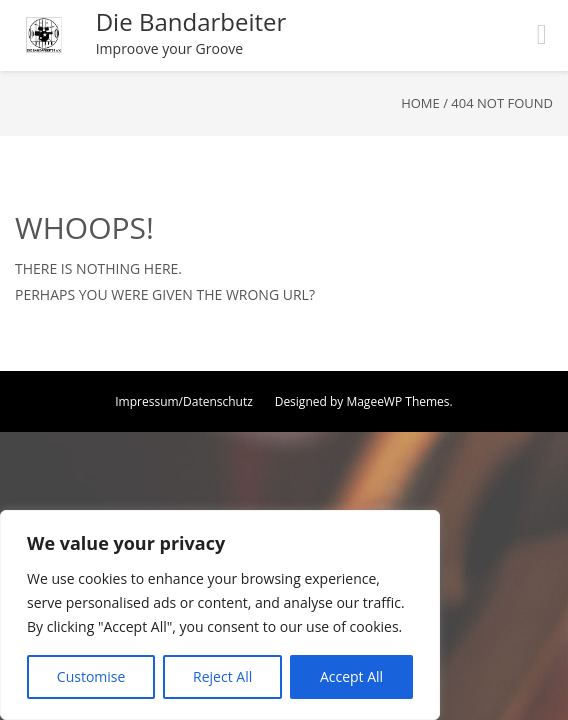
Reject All (222, 676)
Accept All (351, 676)
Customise (91, 676)
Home (420, 103)
